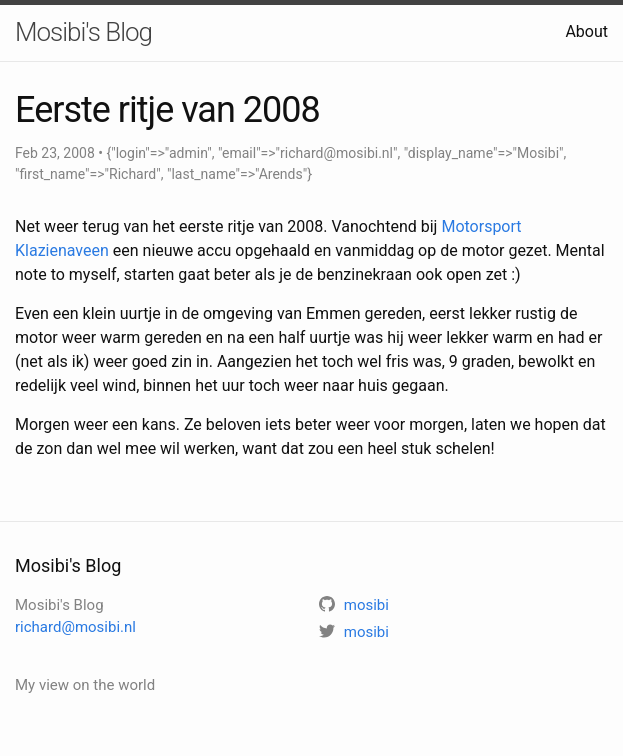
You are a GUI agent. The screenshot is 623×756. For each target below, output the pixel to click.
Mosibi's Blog (83, 32)
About (586, 31)
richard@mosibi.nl (75, 627)
